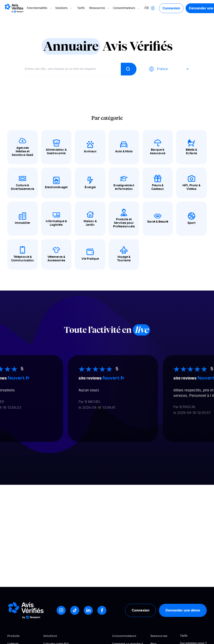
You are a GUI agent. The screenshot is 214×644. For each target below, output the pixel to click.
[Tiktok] (75, 610)
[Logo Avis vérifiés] (14, 8)
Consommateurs (126, 8)
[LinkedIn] (88, 610)
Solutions (64, 8)
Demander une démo (183, 610)
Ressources (100, 8)
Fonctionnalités (40, 8)
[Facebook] (102, 610)
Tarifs (81, 8)
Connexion (171, 8)
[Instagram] (61, 610)
